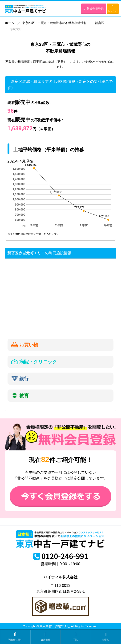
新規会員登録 (94, 8)
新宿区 (99, 23)
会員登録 (46, 636)
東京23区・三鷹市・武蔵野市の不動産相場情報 (54, 23)
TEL (76, 636)
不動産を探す (15, 636)
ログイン (113, 8)
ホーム (10, 23)
